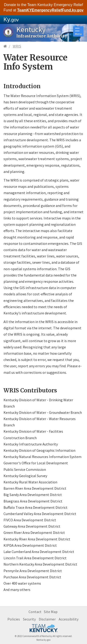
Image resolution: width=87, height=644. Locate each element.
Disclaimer (47, 619)
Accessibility (69, 619)
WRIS (17, 46)
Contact (35, 612)
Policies (14, 619)
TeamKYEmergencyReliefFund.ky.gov (50, 10)
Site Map (51, 612)
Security (29, 619)
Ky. (11, 19)
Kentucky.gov (43, 640)
